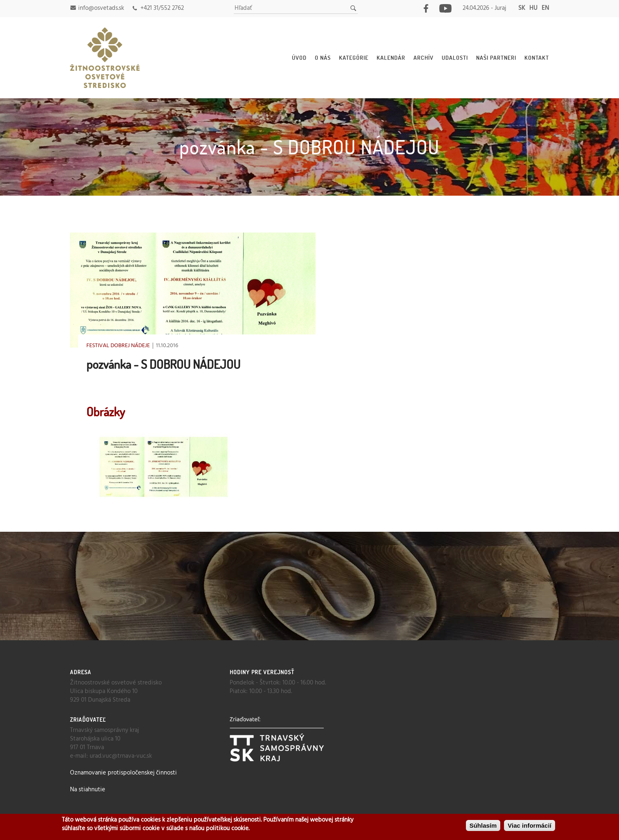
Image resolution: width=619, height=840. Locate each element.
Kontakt (537, 58)
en (545, 8)
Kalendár (391, 58)
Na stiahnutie (88, 790)
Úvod (299, 58)
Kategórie (354, 58)
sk (522, 8)
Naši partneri (496, 58)
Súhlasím (483, 825)
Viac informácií (529, 825)
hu (533, 8)
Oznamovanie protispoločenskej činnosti (123, 773)
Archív (424, 58)
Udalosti (455, 58)
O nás (323, 58)
